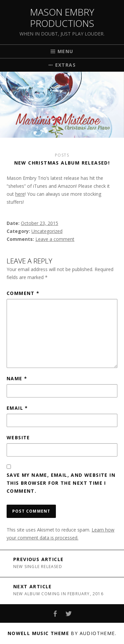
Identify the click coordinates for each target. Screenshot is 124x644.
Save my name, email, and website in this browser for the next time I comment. (61, 483)
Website (18, 437)
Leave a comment (55, 239)
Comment (23, 293)
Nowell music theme (38, 633)
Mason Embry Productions (62, 18)
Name (17, 378)
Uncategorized (47, 231)
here (20, 194)
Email (17, 408)
